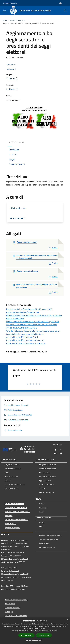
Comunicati (44, 508)
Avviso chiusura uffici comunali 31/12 (22, 337)
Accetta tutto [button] (26, 635)
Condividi (12, 65)
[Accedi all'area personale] (60, 3)
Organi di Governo (12, 465)
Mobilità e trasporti (46, 492)
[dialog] (35, 631)
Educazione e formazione (15, 504)
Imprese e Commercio (47, 476)
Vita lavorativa (45, 472)
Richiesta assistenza (47, 547)
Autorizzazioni (11, 524)
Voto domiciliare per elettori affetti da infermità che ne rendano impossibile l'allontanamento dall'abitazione (33, 332)
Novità (13, 20)
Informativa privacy (12, 608)
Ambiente (9, 516)
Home (5, 20)
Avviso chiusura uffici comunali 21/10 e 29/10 (26, 343)
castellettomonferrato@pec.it (17, 559)
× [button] (67, 620)
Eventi (42, 526)
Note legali (9, 612)
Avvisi (21, 20)
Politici (8, 480)
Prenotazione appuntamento (50, 535)
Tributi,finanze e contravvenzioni (18, 512)
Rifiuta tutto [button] (44, 635)
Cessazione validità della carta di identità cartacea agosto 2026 (33, 322)
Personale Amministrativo (15, 484)
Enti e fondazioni (11, 476)
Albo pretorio (10, 604)
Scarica (53, 248)
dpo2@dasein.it (13, 571)
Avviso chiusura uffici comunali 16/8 (22, 328)
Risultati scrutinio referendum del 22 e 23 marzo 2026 (29, 309)
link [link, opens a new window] (56, 631)
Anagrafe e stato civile (48, 465)
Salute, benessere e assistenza (17, 520)
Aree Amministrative (13, 468)
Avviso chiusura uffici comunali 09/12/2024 (25, 340)
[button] (35, 640)
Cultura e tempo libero (48, 468)
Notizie (42, 504)
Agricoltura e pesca (12, 528)
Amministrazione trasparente (16, 600)
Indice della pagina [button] (16, 142)
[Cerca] (65, 11)
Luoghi (42, 522)
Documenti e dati (12, 488)
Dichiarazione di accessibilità (16, 616)
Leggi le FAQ (44, 543)
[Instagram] (61, 454)
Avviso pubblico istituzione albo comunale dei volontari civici (32, 325)
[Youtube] (55, 454)
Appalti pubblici (45, 480)
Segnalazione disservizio (48, 539)
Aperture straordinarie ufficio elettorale (23, 312)
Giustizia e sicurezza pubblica (16, 508)
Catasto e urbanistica (47, 484)
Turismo (42, 488)
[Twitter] (61, 451)
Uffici (7, 472)
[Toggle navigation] (4, 10)
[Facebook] (55, 451)
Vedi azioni (12, 69)
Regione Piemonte (10, 3)
